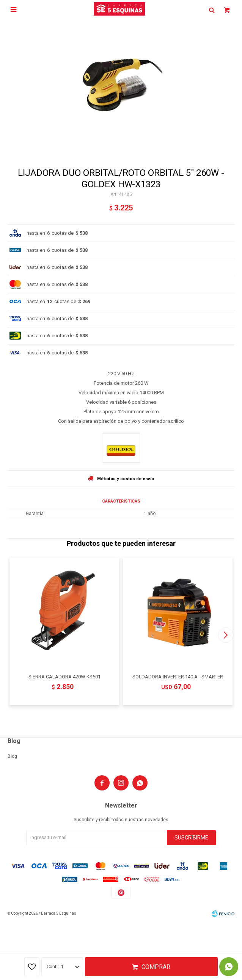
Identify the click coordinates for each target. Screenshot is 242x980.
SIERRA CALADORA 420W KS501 (64, 677)
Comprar (156, 967)
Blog (12, 756)
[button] (225, 635)
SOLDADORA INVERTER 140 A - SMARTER (178, 677)
